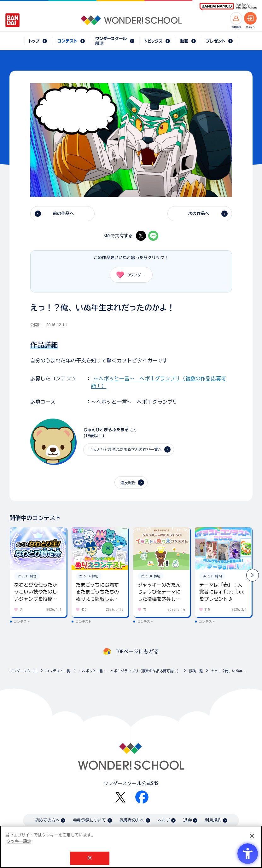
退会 (187, 820)
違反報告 (128, 483)
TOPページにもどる (137, 651)
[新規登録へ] (236, 18)
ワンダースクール (23, 671)
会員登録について (89, 820)
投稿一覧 (196, 671)
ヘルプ (164, 820)
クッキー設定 (19, 841)
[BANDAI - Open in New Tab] (13, 20)
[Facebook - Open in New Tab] (142, 797)
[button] (253, 575)
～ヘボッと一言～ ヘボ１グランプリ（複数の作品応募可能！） (129, 671)
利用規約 (213, 820)
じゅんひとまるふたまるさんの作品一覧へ (126, 449)
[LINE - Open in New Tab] (153, 236)
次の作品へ (199, 214)
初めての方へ (47, 820)
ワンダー (128, 275)
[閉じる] (252, 836)
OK (90, 858)
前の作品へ (63, 214)
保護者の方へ (132, 820)
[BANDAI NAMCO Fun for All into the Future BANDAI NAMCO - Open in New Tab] (228, 7)
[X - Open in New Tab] (141, 236)
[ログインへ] (250, 18)
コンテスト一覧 (58, 671)
